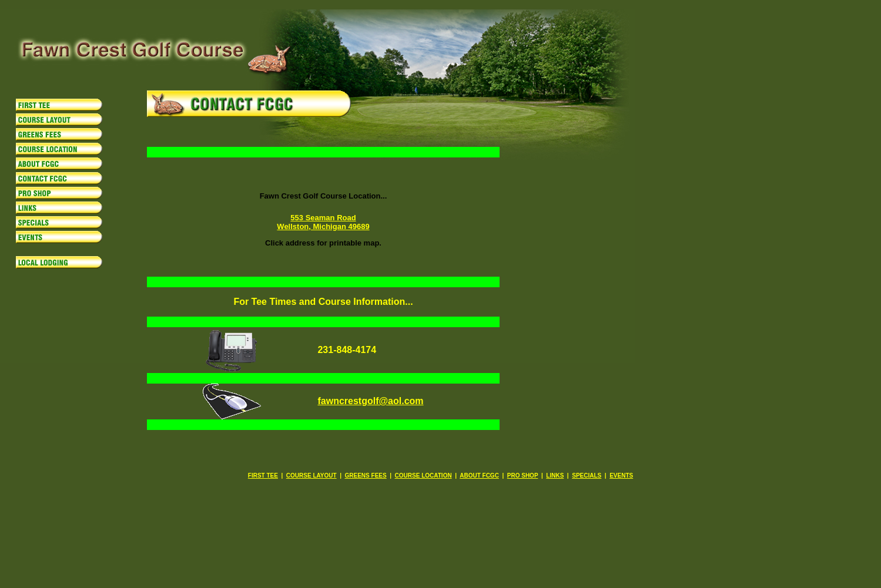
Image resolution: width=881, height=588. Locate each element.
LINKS (555, 476)
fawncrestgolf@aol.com (370, 401)
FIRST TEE (263, 476)
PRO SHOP (523, 476)
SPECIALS (587, 476)
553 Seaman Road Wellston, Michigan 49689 (323, 222)
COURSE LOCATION (423, 476)
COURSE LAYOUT (311, 476)
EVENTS (621, 476)
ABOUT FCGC (479, 476)
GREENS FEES (366, 476)
